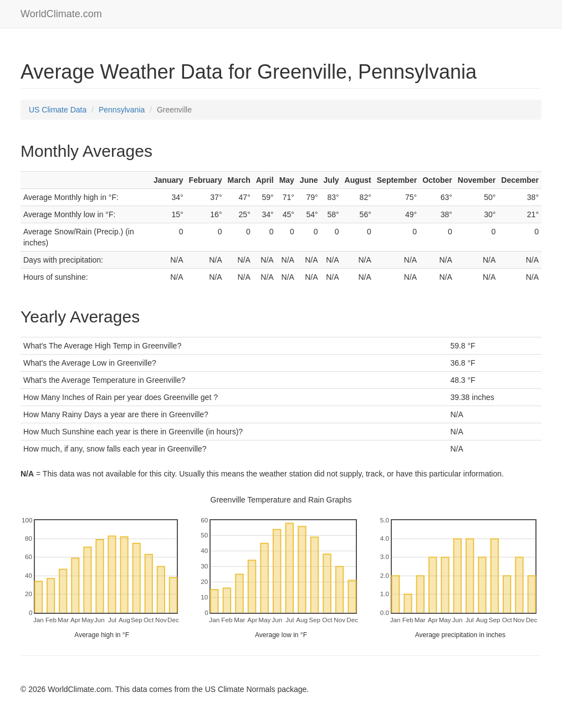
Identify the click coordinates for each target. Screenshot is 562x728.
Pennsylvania (122, 110)
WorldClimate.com (61, 14)
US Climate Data (58, 110)
